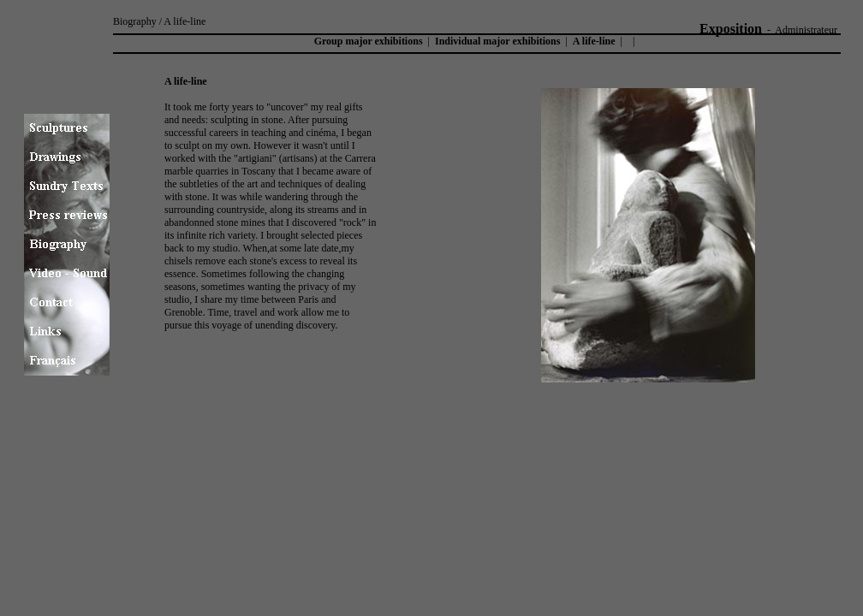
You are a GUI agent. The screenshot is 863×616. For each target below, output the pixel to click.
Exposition (731, 29)
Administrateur (806, 30)
